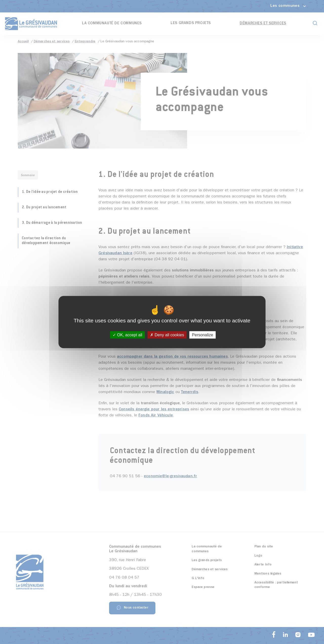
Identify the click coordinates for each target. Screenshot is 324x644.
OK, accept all (127, 335)
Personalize (202, 335)
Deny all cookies (167, 335)
